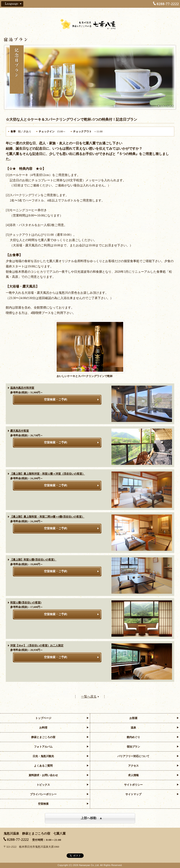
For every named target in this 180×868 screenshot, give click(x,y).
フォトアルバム (43, 747)
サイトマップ (133, 794)
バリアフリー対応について (133, 756)
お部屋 (133, 718)
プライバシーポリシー (43, 794)
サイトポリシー (133, 785)
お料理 (43, 728)
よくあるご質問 (43, 766)
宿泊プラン (133, 747)
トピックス (43, 785)
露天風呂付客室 (20, 431)
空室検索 (43, 804)
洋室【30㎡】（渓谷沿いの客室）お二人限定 (37, 646)
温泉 (133, 728)
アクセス (133, 766)
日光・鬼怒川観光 (43, 756)
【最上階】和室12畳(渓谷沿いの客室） (33, 560)
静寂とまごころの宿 (43, 737)
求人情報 (133, 775)
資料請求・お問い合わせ (43, 775)
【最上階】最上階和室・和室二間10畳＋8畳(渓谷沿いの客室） (47, 517)
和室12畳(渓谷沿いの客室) (26, 603)
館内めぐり (133, 737)
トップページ (43, 718)
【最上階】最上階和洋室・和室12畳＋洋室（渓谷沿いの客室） (47, 474)
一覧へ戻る (89, 697)
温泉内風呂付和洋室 (22, 388)
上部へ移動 (89, 818)
